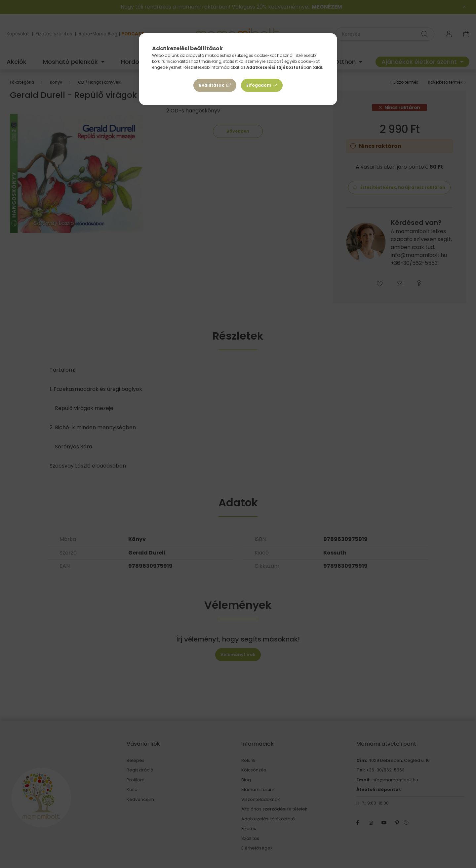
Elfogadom (259, 85)
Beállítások (211, 85)
